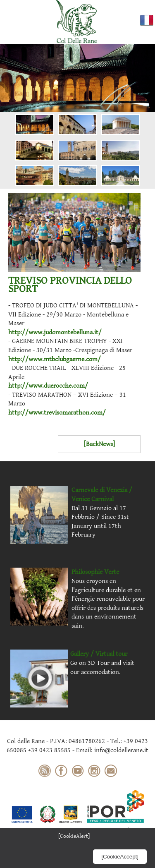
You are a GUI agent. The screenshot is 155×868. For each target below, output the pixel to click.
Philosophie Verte (95, 572)
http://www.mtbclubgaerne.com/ (55, 359)
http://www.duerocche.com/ (48, 386)
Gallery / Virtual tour (99, 654)
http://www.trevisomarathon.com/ (57, 413)
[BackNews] (99, 444)
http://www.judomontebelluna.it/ (55, 332)
